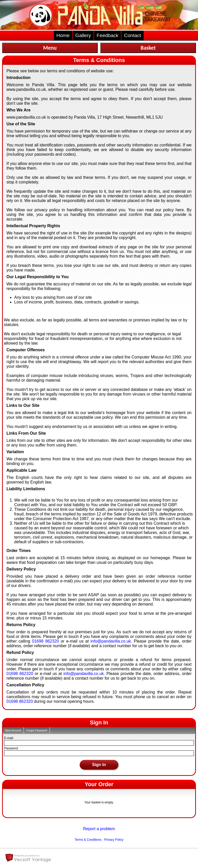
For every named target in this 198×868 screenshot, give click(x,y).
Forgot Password (37, 730)
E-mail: (9, 738)
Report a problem (99, 829)
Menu (50, 48)
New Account (13, 730)
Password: (11, 748)
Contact (133, 35)
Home (63, 35)
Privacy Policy (114, 840)
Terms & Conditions (88, 840)
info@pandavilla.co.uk (111, 641)
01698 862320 (46, 641)
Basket (148, 48)
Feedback (108, 35)
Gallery (83, 35)
